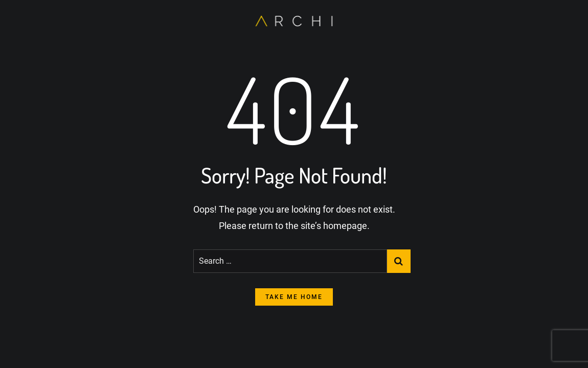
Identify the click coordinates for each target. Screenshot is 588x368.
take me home (294, 297)
